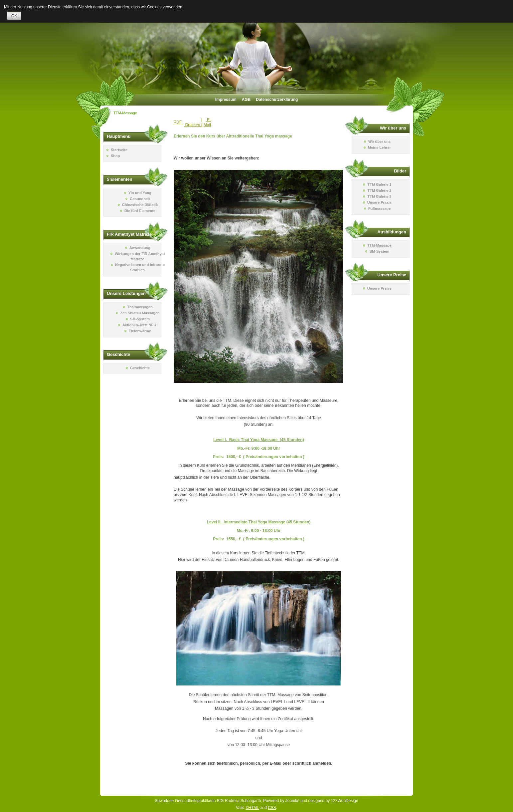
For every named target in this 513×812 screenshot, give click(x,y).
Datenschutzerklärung (277, 100)
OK (14, 16)
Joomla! (292, 801)
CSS (272, 808)
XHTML (252, 808)
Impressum (226, 100)
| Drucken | (193, 123)
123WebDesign (345, 801)
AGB (246, 100)
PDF (178, 122)
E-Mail (207, 123)
